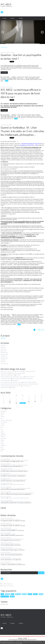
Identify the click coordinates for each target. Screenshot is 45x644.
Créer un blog (20, 638)
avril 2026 (3, 345)
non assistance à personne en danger (35, 117)
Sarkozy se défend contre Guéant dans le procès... (12, 377)
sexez (9, 321)
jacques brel (9, 324)
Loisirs (2, 431)
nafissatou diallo (4, 322)
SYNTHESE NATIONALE (30, 371)
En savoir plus (19, 643)
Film (2, 419)
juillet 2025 (3, 362)
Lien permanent (5, 77)
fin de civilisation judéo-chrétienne (17, 323)
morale (7, 318)
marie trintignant (40, 321)
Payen (2, 460)
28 (16, 403)
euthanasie (24, 318)
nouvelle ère (6, 323)
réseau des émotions (13, 322)
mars (41, 322)
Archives (12, 18)
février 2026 (3, 349)
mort (6, 321)
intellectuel (29, 316)
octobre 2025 (4, 356)
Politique (38, 115)
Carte (3, 508)
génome (12, 596)
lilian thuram (24, 316)
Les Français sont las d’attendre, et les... (10, 384)
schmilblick (41, 323)
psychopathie (10, 79)
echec (15, 79)
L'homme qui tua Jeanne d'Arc (7, 375)
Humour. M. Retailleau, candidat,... (8, 534)
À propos (21, 18)
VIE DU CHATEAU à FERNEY (30, 382)
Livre (2, 429)
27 (10, 403)
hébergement (13, 117)
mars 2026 (3, 347)
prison (5, 119)
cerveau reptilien (23, 322)
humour (35, 594)
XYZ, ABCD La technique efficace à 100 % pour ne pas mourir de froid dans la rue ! (21, 93)
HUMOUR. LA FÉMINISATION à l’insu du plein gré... (17, 460)
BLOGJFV (18, 375)
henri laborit (30, 318)
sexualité (13, 321)
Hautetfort (25, 638)
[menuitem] (4, 18)
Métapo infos (16, 380)
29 (23, 403)
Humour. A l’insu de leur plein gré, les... (9, 529)
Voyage (2, 449)
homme (24, 594)
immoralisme (18, 318)
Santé (18, 78)
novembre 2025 (4, 355)
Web (15, 116)
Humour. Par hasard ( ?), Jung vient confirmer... (11, 558)
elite (33, 316)
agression (36, 79)
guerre (27, 319)
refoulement (11, 317)
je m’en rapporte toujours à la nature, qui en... (11, 382)
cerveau (35, 318)
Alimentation (4, 411)
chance (2, 117)
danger (28, 79)
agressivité (35, 319)
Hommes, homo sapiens (23, 77)
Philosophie (3, 78)
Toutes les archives (5, 364)
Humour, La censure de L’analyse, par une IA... (19, 498)
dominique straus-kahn (23, 321)
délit (5, 117)
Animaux (3, 413)
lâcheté (30, 317)
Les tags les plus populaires (32, 640)
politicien (37, 316)
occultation (20, 317)
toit (10, 119)
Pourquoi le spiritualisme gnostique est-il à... (11, 386)
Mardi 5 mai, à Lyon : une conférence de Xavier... (12, 371)
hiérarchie (3, 318)
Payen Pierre (4, 488)
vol (12, 119)
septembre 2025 (4, 358)
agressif (32, 79)
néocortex (29, 322)
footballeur (18, 316)
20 (10, 401)
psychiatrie (37, 78)
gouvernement (4, 317)
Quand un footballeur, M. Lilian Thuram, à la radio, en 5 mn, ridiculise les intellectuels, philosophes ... (22, 131)
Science (22, 78)
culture (33, 317)
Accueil (4, 18)
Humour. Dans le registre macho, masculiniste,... (12, 549)
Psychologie (9, 78)
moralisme (12, 318)
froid (8, 117)
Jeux (2, 428)
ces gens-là (3, 324)
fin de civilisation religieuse (32, 323)
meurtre (2, 321)
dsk (16, 321)
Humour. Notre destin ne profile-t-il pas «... (15, 485)
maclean (23, 319)
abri (22, 116)
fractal (34, 322)
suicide (18, 79)
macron (30, 594)
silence (16, 317)
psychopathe (4, 79)
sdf (8, 119)
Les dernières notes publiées (23, 640)
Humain (38, 77)
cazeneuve (39, 116)
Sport (2, 447)
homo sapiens (5, 596)
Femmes (3, 417)
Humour (33, 115)
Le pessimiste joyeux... (6, 380)
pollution (37, 322)
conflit (30, 319)
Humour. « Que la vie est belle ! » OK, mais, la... (11, 563)
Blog (18, 115)
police (2, 119)
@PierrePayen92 (4, 604)
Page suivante (41, 330)
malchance (23, 117)
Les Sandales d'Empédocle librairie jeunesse (22, 379)
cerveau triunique (17, 319)
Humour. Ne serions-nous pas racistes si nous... (16, 470)
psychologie (31, 78)
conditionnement (39, 317)
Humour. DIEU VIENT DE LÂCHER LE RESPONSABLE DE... (21, 493)
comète (14, 324)
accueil (25, 116)
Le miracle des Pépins (6, 379)
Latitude (13, 388)
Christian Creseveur (30, 377)
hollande (18, 117)
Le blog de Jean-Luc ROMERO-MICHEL (29, 384)
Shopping (3, 446)
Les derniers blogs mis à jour (13, 640)
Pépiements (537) (5, 373)
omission (25, 317)
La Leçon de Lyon (27, 386)
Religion (14, 78)
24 (35, 401)
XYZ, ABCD (6, 4)
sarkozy (41, 594)
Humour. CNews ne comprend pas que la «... (11, 544)
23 (29, 401)
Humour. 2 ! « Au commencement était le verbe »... (20, 488)
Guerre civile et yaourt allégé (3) (18, 373)
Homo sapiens (32, 77)
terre (2, 323)
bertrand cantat (32, 321)
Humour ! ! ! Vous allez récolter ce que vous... (11, 520)
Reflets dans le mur (5, 388)
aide (33, 116)
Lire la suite (4, 72)
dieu (2, 594)
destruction (23, 79)
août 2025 (3, 360)
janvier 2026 (3, 351)
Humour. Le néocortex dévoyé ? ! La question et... (20, 502)
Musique (3, 433)
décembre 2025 (4, 353)
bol (35, 116)
